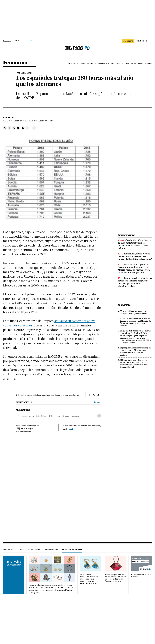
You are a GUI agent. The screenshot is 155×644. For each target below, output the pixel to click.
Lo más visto (124, 305)
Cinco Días (125, 64)
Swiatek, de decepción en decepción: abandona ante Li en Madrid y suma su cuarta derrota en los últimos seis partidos (134, 269)
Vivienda (82, 64)
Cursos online (34, 550)
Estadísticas (41, 416)
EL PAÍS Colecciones (72, 550)
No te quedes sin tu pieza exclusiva (141, 576)
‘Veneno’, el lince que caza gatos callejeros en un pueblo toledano (134, 312)
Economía (15, 63)
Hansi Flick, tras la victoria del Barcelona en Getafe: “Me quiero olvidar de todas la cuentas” (135, 256)
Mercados (72, 64)
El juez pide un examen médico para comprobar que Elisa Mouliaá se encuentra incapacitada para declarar (136, 351)
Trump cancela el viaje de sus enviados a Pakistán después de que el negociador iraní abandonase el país (135, 282)
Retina (134, 64)
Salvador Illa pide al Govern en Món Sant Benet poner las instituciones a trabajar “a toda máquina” (134, 244)
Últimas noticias (126, 235)
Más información (23, 432)
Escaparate (8, 550)
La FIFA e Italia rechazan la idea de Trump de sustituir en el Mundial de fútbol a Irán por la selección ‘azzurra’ (135, 322)
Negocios (115, 64)
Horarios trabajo (63, 416)
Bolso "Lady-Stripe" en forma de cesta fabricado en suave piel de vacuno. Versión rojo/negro (115, 578)
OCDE (51, 416)
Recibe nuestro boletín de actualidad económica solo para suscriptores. (50, 395)
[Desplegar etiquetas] (99, 416)
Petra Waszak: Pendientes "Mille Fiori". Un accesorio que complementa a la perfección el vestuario (89, 579)
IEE (17, 416)
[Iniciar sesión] (143, 41)
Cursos (21, 550)
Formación (92, 64)
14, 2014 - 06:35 (17, 121)
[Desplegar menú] (5, 48)
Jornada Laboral (24, 73)
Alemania (75, 416)
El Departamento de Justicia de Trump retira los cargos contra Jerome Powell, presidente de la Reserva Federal (134, 364)
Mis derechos (104, 64)
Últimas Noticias (145, 64)
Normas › (97, 402)
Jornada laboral (28, 416)
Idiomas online (51, 550)
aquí (71, 429)
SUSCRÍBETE (128, 41)
